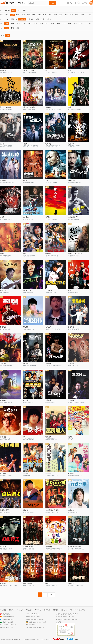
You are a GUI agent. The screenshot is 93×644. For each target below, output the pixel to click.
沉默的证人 (26, 144)
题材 (1, 15)
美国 (37, 19)
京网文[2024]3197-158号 (33, 617)
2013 (81, 24)
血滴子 (2, 217)
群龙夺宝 (71, 327)
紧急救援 (3, 583)
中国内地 (14, 19)
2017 (58, 24)
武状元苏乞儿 (27, 290)
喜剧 (23, 15)
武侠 (55, 15)
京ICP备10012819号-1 (32, 614)
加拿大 (49, 19)
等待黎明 (3, 400)
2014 (75, 24)
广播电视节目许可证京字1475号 (65, 617)
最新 (2, 35)
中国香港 (22, 19)
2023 (24, 24)
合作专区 (56, 610)
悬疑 (39, 15)
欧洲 (43, 19)
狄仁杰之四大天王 (29, 71)
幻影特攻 (3, 547)
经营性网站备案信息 (8, 617)
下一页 (51, 595)
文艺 (61, 15)
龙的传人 (71, 437)
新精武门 (3, 437)
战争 (50, 15)
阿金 (24, 254)
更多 (91, 15)
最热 (8, 35)
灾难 (72, 15)
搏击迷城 (26, 217)
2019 (47, 24)
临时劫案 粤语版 (28, 547)
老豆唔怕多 (49, 547)
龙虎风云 (71, 400)
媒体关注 (47, 610)
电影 (14, 10)
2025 (13, 24)
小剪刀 (21, 610)
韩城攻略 (3, 180)
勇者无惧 (48, 364)
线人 (47, 180)
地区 (1, 19)
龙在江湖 (3, 290)
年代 (1, 24)
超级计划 (26, 400)
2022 (30, 24)
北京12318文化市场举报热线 (8, 625)
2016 (64, 24)
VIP (19, 10)
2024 (18, 24)
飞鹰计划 (71, 364)
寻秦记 (48, 583)
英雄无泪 (3, 327)
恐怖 (29, 15)
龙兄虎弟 (26, 364)
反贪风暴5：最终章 (74, 547)
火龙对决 (71, 144)
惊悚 (45, 15)
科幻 (34, 15)
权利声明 (73, 610)
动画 (77, 15)
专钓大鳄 (26, 510)
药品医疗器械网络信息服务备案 (35, 619)
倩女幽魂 (48, 107)
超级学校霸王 (4, 510)
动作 (12, 15)
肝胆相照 (3, 473)
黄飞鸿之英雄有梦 (6, 107)
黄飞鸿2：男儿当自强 (75, 254)
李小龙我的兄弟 (73, 217)
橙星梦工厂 (12, 610)
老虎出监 (48, 473)
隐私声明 (64, 610)
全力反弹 (48, 327)
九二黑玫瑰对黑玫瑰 (52, 510)
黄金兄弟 (3, 71)
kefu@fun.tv (10, 627)
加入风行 (38, 610)
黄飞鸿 (48, 217)
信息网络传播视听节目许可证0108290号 (67, 614)
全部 (7, 15)
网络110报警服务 (31, 625)
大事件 (25, 180)
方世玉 (2, 254)
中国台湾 (30, 19)
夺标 (47, 71)
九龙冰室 (71, 510)
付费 (1, 28)
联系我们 (29, 610)
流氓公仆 (26, 327)
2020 (41, 24)
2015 (70, 24)
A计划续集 (49, 290)
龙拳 (24, 437)
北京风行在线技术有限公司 (38, 640)
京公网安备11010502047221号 (37, 622)
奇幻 (82, 15)
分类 (1, 10)
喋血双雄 (48, 254)
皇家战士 (48, 400)
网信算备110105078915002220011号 (67, 619)
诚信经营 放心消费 (8, 622)
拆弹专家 (48, 144)
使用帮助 (82, 610)
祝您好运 (71, 473)
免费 (12, 28)
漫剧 (24, 10)
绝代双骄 (3, 364)
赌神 (70, 290)
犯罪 (66, 15)
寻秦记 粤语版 (27, 583)
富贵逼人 (48, 437)
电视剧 (8, 10)
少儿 (29, 10)
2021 (35, 24)
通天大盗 (26, 473)
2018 (52, 24)
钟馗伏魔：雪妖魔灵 (29, 107)
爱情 (18, 15)
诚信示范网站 (6, 614)
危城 (70, 71)
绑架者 (2, 144)
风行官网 (3, 610)
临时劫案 (71, 583)
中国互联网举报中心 (8, 619)
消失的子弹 (72, 180)
